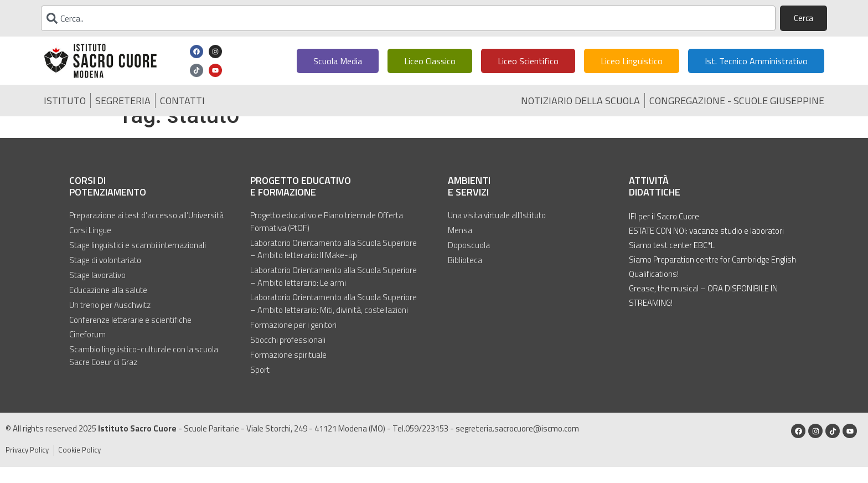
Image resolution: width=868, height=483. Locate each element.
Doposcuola (469, 263)
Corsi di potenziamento (108, 205)
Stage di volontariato (105, 278)
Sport (260, 387)
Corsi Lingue (90, 249)
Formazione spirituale (288, 372)
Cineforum (87, 351)
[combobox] (408, 18)
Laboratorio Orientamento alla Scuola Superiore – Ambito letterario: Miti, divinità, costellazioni (334, 322)
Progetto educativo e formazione (301, 205)
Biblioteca (465, 278)
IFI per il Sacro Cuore (664, 235)
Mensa (460, 249)
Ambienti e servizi (469, 205)
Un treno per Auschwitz (110, 322)
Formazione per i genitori (293, 342)
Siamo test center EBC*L (672, 263)
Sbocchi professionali (288, 357)
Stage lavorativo (97, 292)
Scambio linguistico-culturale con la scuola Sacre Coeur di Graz (144, 372)
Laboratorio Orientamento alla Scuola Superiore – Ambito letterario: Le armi (334, 294)
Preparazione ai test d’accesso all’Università (146, 234)
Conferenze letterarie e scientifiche (130, 337)
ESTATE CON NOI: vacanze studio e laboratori (706, 249)
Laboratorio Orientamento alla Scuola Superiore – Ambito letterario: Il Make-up (334, 267)
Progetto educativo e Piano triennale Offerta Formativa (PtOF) (327, 240)
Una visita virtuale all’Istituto (497, 234)
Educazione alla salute (108, 307)
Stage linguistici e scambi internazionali (138, 263)
